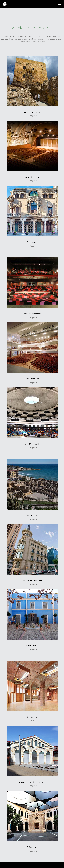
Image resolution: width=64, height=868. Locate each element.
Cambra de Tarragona (32, 580)
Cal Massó (32, 717)
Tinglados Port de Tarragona (32, 782)
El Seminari (32, 847)
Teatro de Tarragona (32, 314)
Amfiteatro (32, 515)
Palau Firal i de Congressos (32, 177)
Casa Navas (32, 242)
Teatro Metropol (32, 379)
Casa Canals (32, 645)
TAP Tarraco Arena (32, 444)
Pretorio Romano (32, 112)
